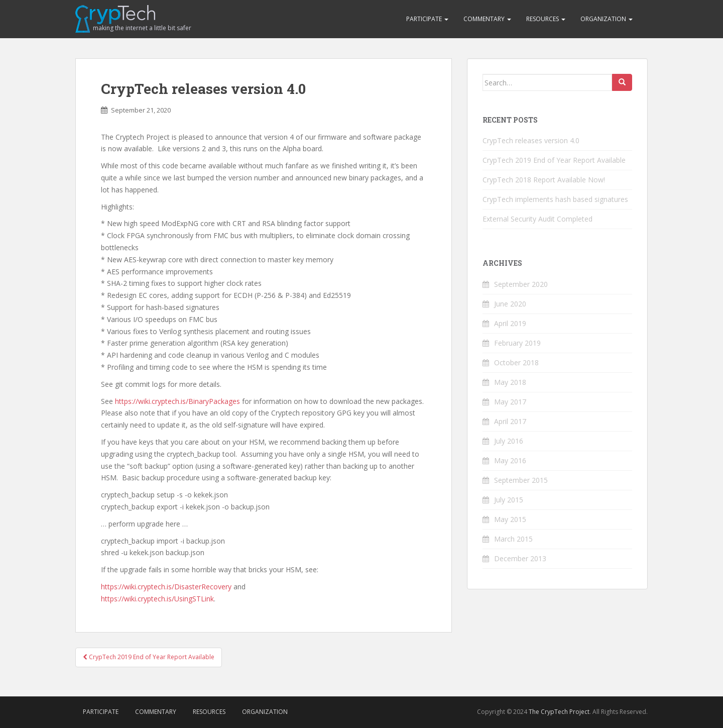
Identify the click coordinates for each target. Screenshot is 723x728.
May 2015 (510, 519)
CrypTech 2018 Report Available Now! (544, 180)
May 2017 (510, 402)
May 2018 (510, 382)
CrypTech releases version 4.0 (531, 140)
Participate (427, 19)
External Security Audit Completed (537, 219)
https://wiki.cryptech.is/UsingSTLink (157, 599)
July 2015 (509, 500)
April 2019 (510, 323)
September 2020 (521, 284)
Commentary (487, 19)
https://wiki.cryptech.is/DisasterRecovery (166, 587)
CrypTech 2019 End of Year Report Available (149, 657)
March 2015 (513, 539)
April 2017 (510, 421)
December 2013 (520, 558)
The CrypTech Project (559, 712)
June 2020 (510, 304)
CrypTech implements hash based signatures (555, 199)
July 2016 (509, 441)
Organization (607, 19)
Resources (546, 19)
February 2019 (517, 343)
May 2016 (510, 460)
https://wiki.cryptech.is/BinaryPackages (177, 401)
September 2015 (521, 480)
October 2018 (516, 362)
